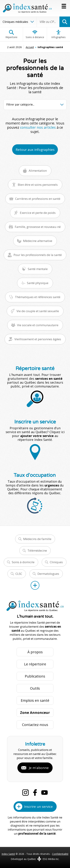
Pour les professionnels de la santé (38, 255)
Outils (35, 688)
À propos (35, 652)
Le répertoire (35, 664)
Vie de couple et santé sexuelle (38, 311)
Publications (35, 676)
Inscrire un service (38, 807)
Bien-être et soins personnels (38, 185)
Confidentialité (60, 854)
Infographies (58, 34)
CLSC (19, 574)
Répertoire (11, 34)
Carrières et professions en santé (38, 199)
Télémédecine (37, 550)
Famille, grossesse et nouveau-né (38, 227)
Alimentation (38, 171)
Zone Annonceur (35, 713)
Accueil (30, 47)
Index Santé (8, 854)
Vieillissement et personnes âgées (38, 339)
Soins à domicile (23, 562)
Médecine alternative (38, 241)
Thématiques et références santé (38, 297)
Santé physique (38, 283)
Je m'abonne (39, 768)
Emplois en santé (35, 700)
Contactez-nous (35, 725)
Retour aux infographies (35, 150)
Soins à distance (35, 34)
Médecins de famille (37, 539)
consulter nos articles (38, 127)
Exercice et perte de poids (38, 213)
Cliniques (56, 562)
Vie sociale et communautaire (38, 325)
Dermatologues (48, 574)
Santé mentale (38, 269)
